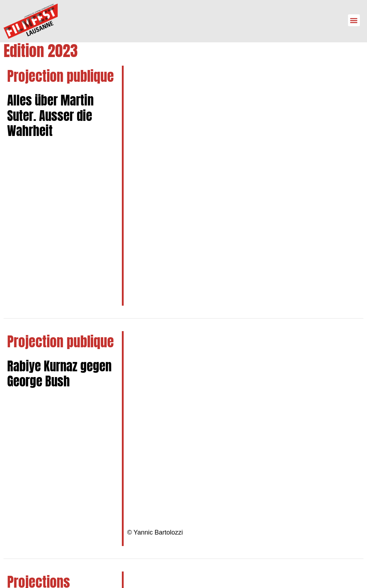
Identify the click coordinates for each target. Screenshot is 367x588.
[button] (354, 20)
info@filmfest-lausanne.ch (61, 502)
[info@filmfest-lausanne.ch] (16, 502)
